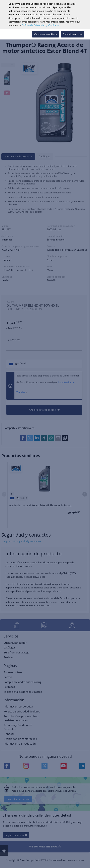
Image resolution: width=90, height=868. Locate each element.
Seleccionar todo (72, 34)
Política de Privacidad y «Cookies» (40, 25)
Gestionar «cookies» (46, 34)
